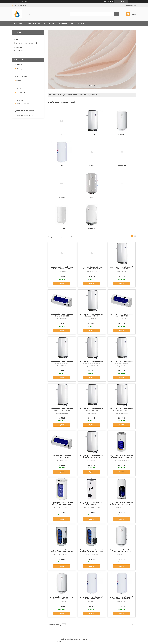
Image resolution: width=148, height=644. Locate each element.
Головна (18, 23)
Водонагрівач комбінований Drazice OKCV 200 (122, 315)
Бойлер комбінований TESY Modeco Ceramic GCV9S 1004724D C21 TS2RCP (62, 269)
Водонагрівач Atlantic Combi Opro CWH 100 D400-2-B (62, 598)
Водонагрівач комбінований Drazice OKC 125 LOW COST (122, 504)
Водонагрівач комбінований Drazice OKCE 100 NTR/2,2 (122, 457)
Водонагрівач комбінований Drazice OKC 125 (62, 362)
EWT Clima (61, 197)
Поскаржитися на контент (69, 641)
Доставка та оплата (80, 23)
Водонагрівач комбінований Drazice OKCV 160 (62, 315)
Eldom (92, 166)
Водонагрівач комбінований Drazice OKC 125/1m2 (62, 409)
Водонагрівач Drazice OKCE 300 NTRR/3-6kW (92, 504)
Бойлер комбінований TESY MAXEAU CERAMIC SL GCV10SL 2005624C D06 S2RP (92, 269)
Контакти (63, 23)
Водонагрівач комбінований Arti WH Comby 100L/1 (122, 598)
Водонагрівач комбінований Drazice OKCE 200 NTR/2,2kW (92, 551)
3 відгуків (110, 2)
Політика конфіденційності (86, 641)
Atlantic (122, 135)
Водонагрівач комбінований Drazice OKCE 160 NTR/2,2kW (62, 551)
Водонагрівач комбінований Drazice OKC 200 (92, 409)
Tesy (62, 135)
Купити (62, 283)
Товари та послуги (34, 23)
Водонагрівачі (72, 95)
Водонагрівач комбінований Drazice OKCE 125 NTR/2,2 (62, 504)
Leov (92, 197)
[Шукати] (116, 14)
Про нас (51, 23)
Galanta (92, 229)
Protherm (62, 229)
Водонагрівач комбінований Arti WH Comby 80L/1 (92, 598)
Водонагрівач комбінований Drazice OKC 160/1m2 (122, 409)
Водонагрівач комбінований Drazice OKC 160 (122, 362)
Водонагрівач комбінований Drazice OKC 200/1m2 (92, 457)
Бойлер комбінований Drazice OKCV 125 (62, 457)
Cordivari (122, 166)
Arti (62, 166)
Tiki (122, 197)
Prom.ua (84, 639)
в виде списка (135, 237)
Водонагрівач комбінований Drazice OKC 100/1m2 (92, 362)
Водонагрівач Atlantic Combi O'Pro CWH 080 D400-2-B (122, 551)
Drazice (92, 135)
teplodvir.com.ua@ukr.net (25, 115)
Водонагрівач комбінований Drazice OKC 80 (122, 268)
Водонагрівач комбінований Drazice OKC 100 (92, 315)
